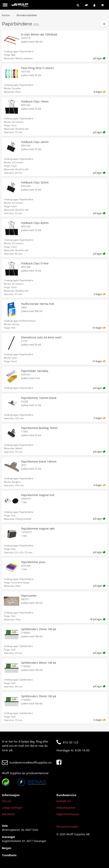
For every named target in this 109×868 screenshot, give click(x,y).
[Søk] (78, 5)
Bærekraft (8, 814)
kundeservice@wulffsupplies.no (27, 762)
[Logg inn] (94, 5)
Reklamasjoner (66, 808)
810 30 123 (67, 742)
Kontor (6, 15)
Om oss (7, 801)
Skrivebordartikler (27, 15)
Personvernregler (68, 826)
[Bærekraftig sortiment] (86, 5)
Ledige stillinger (12, 808)
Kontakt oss (64, 801)
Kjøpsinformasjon (68, 814)
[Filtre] (104, 24)
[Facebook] (60, 762)
